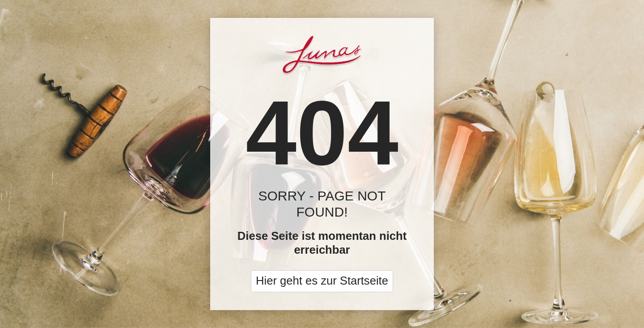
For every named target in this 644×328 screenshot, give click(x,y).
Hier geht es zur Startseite (322, 281)
